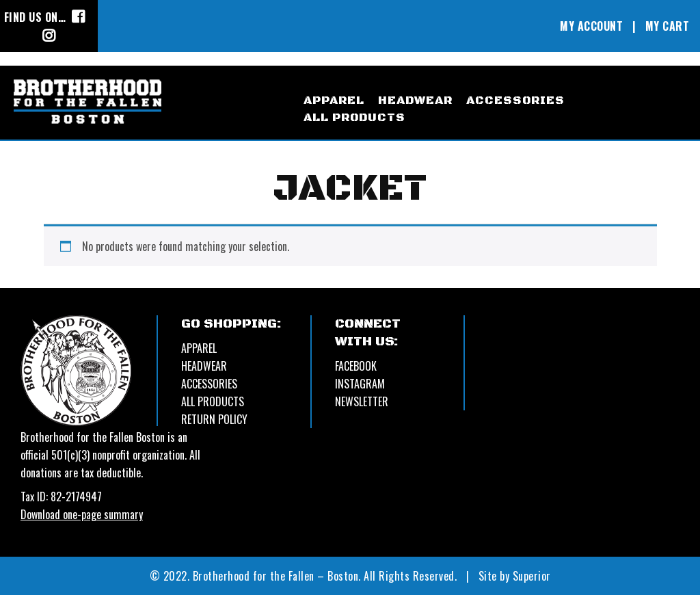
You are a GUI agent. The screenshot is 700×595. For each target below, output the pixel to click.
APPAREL (199, 348)
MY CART (668, 26)
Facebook (356, 366)
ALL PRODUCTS (213, 401)
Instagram (360, 384)
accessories (515, 101)
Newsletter (362, 401)
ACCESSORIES (209, 384)
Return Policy (214, 419)
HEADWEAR (204, 366)
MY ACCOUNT (591, 26)
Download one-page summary (82, 514)
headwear (415, 101)
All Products (354, 118)
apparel (334, 101)
